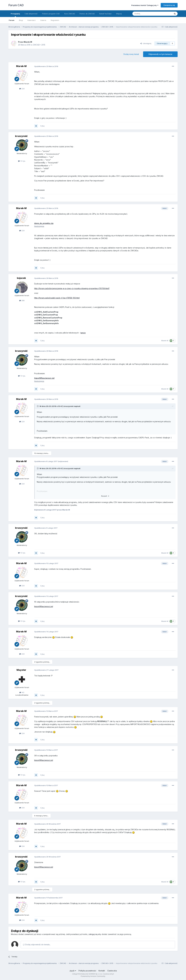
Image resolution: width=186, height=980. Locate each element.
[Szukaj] (146, 14)
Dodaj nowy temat (131, 54)
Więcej (119, 14)
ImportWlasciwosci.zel (44, 606)
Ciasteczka (112, 971)
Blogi (21, 20)
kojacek (21, 278)
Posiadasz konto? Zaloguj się (145, 5)
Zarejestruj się (169, 5)
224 (22, 89)
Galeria (43, 20)
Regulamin (55, 20)
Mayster (21, 670)
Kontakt (102, 971)
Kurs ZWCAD (70, 14)
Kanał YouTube (105, 14)
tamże (83, 333)
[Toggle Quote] (38, 406)
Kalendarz (32, 20)
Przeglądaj (15, 15)
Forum (12, 20)
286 (22, 300)
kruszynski (21, 136)
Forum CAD (16, 5)
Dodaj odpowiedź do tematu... (37, 945)
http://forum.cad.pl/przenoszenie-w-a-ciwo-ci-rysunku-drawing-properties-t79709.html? (72, 288)
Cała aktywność (31, 14)
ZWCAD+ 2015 (39, 45)
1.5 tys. (22, 161)
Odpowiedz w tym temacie (160, 54)
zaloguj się (93, 934)
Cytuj (42, 126)
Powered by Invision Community (93, 976)
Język (73, 971)
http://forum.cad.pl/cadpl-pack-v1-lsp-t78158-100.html (57, 298)
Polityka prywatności (87, 971)
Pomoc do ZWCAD (87, 14)
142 (22, 692)
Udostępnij (146, 43)
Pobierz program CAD (51, 14)
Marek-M (28, 42)
